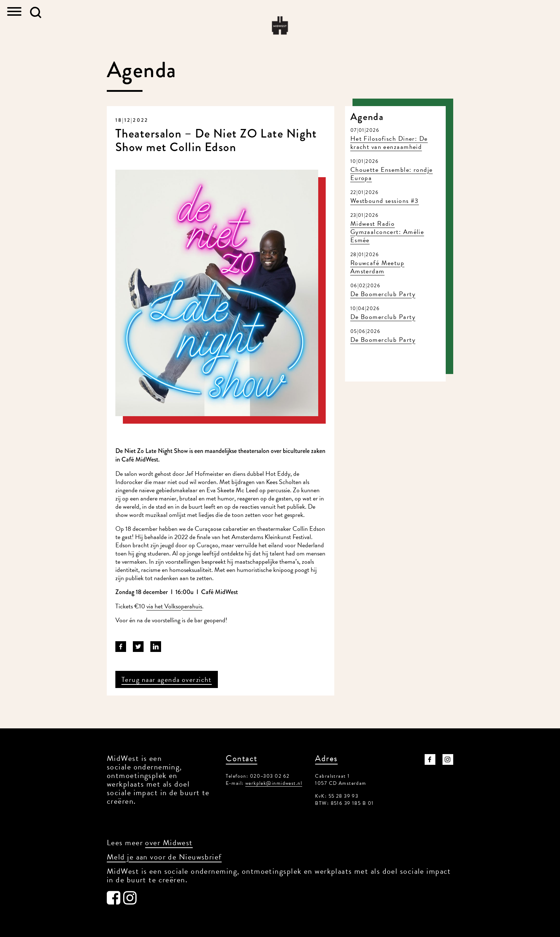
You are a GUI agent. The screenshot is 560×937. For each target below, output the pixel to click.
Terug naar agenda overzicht (167, 679)
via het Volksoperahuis (174, 606)
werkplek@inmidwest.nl (274, 783)
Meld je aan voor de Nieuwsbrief (164, 857)
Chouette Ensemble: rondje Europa (392, 174)
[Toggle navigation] (14, 12)
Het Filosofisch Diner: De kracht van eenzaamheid (389, 143)
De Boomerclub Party (383, 294)
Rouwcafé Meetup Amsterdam (377, 267)
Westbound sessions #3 (385, 201)
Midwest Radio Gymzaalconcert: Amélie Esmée (387, 232)
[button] (36, 13)
